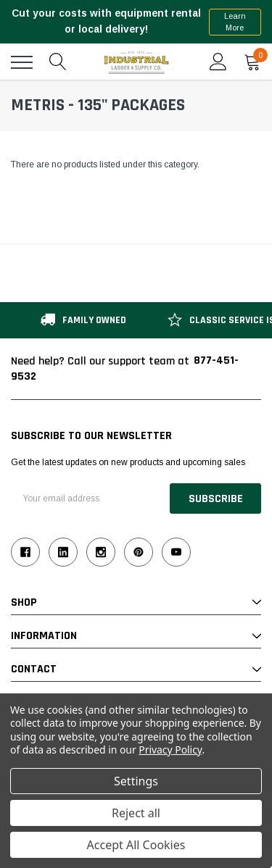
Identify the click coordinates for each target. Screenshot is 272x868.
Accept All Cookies (136, 845)
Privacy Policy (170, 750)
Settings (136, 781)
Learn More (235, 22)
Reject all (136, 813)
